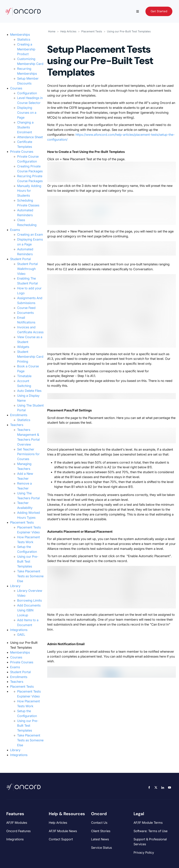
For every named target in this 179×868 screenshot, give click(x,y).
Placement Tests (22, 522)
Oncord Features (18, 831)
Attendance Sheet (30, 137)
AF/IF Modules (17, 823)
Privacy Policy (144, 853)
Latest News (100, 839)
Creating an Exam (30, 234)
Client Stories (101, 831)
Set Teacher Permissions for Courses (28, 454)
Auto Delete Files (29, 391)
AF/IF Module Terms (148, 823)
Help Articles (68, 31)
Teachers (17, 425)
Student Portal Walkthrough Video (27, 269)
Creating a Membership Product (26, 49)
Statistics (24, 39)
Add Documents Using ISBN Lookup (29, 610)
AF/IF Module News (63, 831)
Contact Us (99, 823)
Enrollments (19, 415)
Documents (25, 313)
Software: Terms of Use (151, 831)
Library (15, 586)
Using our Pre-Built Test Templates (28, 561)
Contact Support (61, 839)
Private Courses (22, 152)
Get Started (154, 9)
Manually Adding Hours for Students (29, 191)
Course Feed (26, 308)
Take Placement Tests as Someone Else (30, 576)
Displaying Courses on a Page (27, 113)
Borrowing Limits (29, 600)
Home (52, 31)
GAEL (21, 635)
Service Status (101, 848)
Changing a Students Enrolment (25, 127)
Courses (16, 88)
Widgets (23, 347)
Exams (15, 230)
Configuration (27, 93)
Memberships (20, 35)
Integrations (19, 630)
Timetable (24, 376)
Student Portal (20, 259)
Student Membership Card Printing (30, 357)
